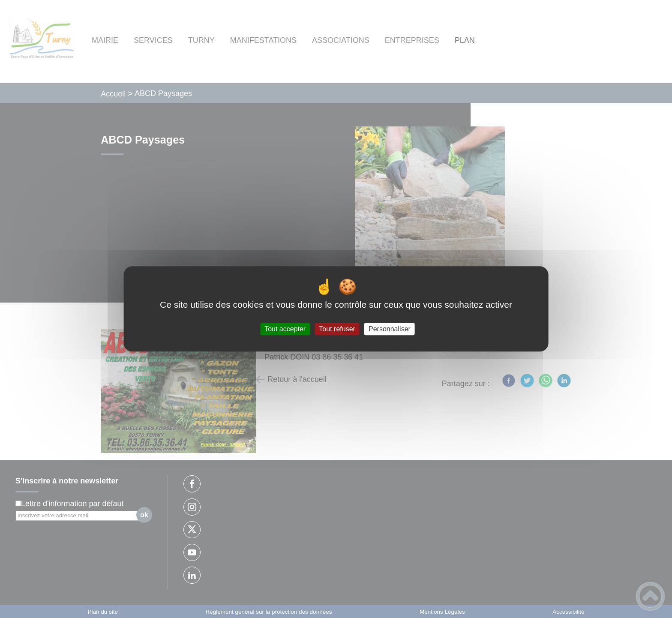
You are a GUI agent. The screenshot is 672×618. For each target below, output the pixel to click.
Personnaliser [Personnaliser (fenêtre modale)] (390, 329)
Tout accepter (285, 329)
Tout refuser (337, 329)
